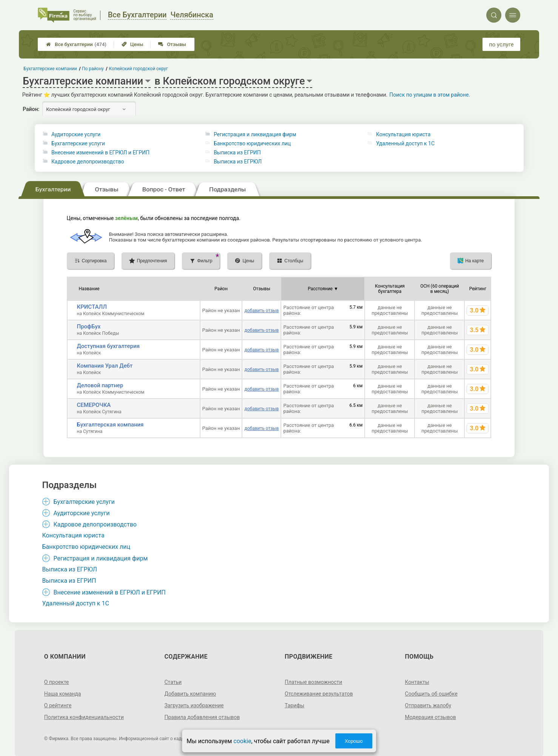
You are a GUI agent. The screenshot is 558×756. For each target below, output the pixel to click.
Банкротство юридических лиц (252, 143)
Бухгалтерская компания (110, 425)
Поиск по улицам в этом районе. (430, 95)
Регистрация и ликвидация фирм (255, 134)
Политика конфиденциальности (84, 717)
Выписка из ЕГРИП (237, 152)
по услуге (501, 45)
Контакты (417, 682)
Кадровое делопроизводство (88, 162)
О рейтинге (58, 705)
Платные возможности (313, 682)
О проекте (57, 682)
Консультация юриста (403, 134)
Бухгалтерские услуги (78, 143)
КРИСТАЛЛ (92, 307)
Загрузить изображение (194, 705)
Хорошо (354, 741)
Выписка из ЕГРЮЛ (238, 162)
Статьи (173, 682)
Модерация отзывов (431, 717)
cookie (242, 741)
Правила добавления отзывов (202, 717)
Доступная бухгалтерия (108, 346)
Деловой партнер (100, 385)
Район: (31, 109)
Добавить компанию (190, 694)
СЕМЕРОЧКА (94, 405)
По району (93, 69)
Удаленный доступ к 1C (405, 143)
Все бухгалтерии (76, 44)
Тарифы (294, 705)
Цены (133, 44)
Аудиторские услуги (76, 134)
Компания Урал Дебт (105, 366)
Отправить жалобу (428, 705)
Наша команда (63, 694)
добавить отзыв (261, 311)
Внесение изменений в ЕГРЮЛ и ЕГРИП (100, 152)
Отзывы (172, 44)
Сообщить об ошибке (431, 694)
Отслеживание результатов (319, 694)
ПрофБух (89, 326)
